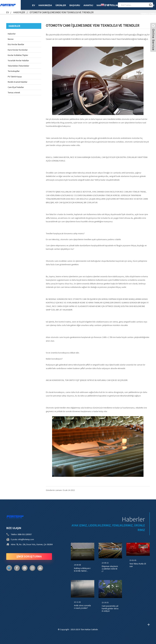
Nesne (11, 39)
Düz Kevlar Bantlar (16, 44)
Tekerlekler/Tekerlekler (19, 66)
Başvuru (75, 5)
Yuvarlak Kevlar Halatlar (18, 60)
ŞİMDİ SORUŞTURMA (29, 556)
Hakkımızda (45, 5)
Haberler (19, 12)
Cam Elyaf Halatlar (16, 87)
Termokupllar (14, 71)
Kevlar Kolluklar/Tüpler (18, 55)
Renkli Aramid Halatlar (18, 82)
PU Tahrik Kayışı (15, 77)
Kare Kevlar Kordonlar (18, 50)
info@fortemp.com (26, 539)
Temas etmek (148, 14)
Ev (34, 5)
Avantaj (88, 5)
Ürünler (61, 5)
